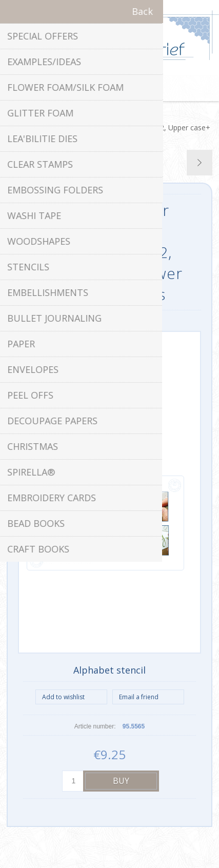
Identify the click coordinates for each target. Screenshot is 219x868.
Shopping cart (123, 88)
